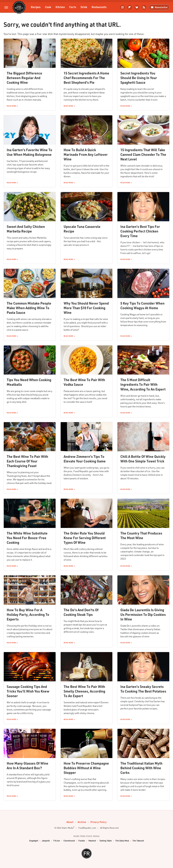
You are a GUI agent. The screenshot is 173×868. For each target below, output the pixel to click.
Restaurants (99, 7)
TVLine (57, 841)
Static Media (68, 828)
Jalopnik (46, 841)
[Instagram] (122, 7)
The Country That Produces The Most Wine (141, 535)
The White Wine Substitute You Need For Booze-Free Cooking (27, 538)
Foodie (82, 841)
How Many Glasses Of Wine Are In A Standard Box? (27, 766)
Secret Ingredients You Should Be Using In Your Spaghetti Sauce (139, 78)
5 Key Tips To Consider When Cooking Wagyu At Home (142, 306)
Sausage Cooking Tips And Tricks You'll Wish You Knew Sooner (28, 691)
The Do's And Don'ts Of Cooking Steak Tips (81, 612)
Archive (82, 822)
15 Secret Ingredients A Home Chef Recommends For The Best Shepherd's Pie (86, 78)
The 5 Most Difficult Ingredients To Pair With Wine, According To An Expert (143, 384)
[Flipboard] (130, 7)
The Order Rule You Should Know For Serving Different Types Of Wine (85, 538)
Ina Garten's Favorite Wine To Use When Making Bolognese (29, 152)
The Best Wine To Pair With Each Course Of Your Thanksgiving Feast (27, 461)
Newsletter (159, 7)
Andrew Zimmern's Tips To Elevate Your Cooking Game (85, 459)
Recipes (36, 7)
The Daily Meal (122, 841)
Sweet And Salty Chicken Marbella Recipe (26, 229)
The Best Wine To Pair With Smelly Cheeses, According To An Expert (84, 691)
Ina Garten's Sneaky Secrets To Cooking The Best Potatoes (143, 689)
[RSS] (144, 7)
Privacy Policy (98, 822)
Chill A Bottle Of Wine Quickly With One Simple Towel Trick (143, 459)
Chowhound (69, 841)
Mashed (92, 841)
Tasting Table (106, 841)
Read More (11, 106)
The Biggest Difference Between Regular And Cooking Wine (24, 78)
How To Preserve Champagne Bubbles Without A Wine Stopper (86, 768)
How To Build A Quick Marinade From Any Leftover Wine (86, 154)
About (70, 822)
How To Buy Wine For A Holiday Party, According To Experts (28, 614)
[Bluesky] (137, 7)
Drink (84, 7)
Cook (48, 7)
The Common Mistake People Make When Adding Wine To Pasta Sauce (29, 308)
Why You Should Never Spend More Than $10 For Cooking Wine (86, 308)
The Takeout (138, 841)
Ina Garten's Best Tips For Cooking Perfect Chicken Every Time (140, 231)
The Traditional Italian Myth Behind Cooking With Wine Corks (141, 768)
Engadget (34, 841)
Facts (73, 7)
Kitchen (60, 7)
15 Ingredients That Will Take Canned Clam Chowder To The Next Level (143, 154)
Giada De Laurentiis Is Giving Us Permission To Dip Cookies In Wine (143, 614)
